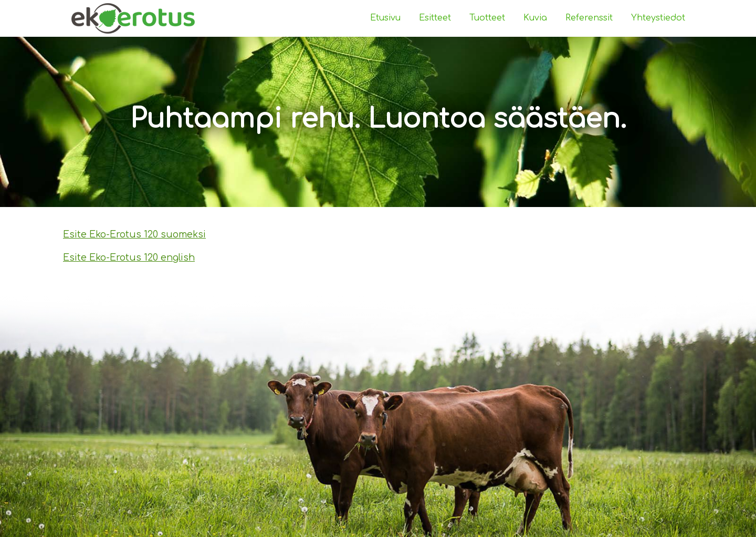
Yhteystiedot (658, 18)
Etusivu (385, 18)
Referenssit (589, 18)
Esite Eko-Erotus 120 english (129, 257)
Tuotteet (487, 18)
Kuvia (535, 18)
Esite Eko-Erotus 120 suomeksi (134, 234)
